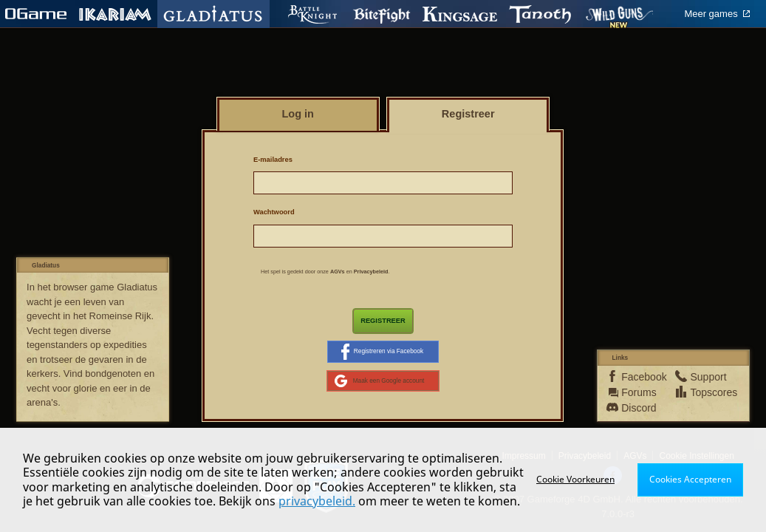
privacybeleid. (317, 501)
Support (707, 377)
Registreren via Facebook (382, 352)
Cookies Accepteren (690, 479)
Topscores (707, 392)
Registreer (383, 321)
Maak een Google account (380, 381)
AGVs (338, 272)
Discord (638, 408)
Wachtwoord (274, 212)
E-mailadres (273, 160)
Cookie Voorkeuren (575, 479)
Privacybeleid (371, 272)
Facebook (638, 377)
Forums (638, 392)
